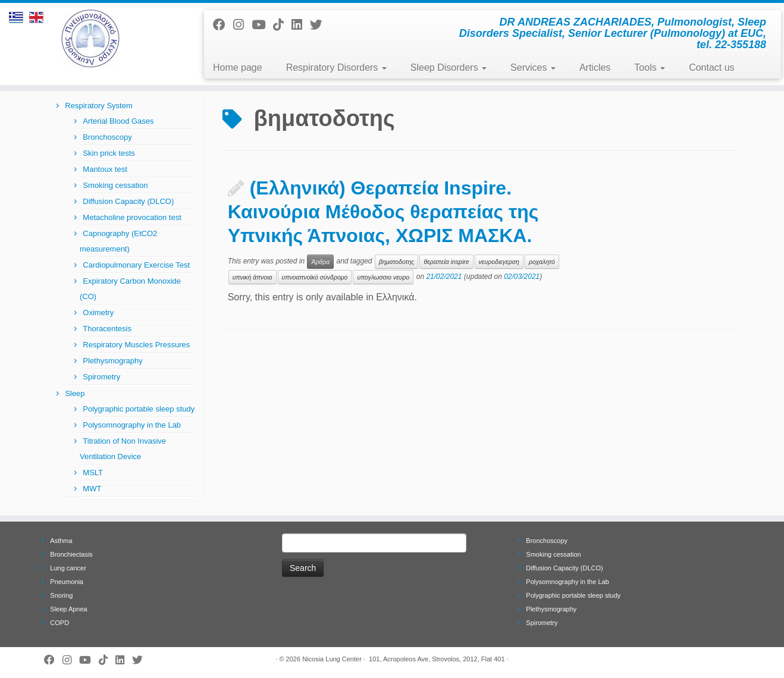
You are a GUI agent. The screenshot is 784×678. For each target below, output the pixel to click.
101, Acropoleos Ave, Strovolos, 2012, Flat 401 (437, 659)
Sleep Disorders (449, 68)
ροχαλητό (542, 262)
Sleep (75, 393)
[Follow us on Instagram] (242, 25)
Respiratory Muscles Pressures (136, 345)
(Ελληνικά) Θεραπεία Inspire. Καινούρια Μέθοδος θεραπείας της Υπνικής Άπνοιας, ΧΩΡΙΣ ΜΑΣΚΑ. (383, 212)
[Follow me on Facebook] (223, 25)
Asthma (61, 541)
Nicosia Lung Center (332, 659)
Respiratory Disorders (336, 68)
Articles (595, 68)
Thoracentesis (107, 329)
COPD (59, 623)
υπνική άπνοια (253, 277)
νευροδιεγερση (499, 262)
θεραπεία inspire (446, 262)
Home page (238, 68)
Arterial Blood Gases (118, 121)
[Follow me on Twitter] (320, 25)
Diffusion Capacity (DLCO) (128, 201)
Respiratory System (98, 106)
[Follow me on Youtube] (262, 25)
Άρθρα (320, 262)
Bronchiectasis (71, 554)
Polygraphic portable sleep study (139, 409)
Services (533, 68)
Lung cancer (68, 568)
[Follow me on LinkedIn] (301, 25)
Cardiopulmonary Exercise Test (136, 265)
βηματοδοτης (397, 262)
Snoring (61, 595)
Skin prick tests (109, 153)
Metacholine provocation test (132, 217)
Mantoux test (105, 169)
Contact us (711, 68)
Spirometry (101, 377)
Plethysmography (112, 361)
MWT (92, 489)
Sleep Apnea (68, 609)
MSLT (93, 473)
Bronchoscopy (107, 137)
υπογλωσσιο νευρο (383, 277)
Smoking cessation (115, 185)
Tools (650, 68)
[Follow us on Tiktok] (282, 25)
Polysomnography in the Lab (132, 425)
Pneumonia (67, 582)
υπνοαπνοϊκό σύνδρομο (315, 277)
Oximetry (98, 313)
